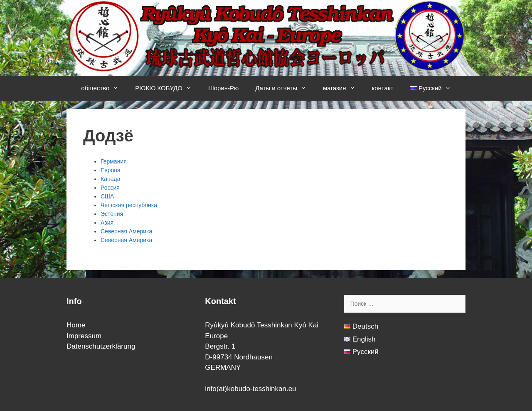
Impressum (84, 336)
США (107, 196)
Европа (111, 170)
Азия (107, 223)
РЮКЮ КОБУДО (167, 88)
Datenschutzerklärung (101, 346)
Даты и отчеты (285, 88)
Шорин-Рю (223, 88)
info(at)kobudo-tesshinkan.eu (250, 389)
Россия (110, 188)
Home (76, 325)
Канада (110, 179)
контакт (383, 88)
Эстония (112, 214)
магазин (343, 88)
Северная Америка (126, 231)
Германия (114, 161)
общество (104, 88)
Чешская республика (129, 205)
